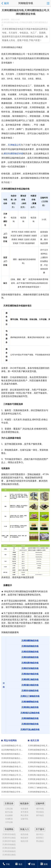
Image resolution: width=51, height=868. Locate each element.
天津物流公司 (14, 145)
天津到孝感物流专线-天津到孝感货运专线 (19, 767)
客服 (31, 864)
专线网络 (9, 829)
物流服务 (24, 804)
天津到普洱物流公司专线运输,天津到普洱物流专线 (22, 792)
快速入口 (24, 829)
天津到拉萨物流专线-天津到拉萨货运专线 (19, 771)
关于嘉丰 (40, 829)
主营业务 (9, 804)
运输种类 (40, 804)
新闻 (44, 864)
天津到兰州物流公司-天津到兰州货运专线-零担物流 (23, 775)
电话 (19, 864)
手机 (6, 864)
